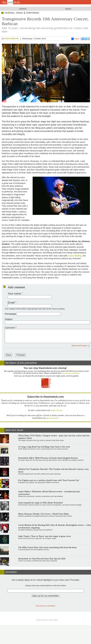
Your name (14, 294)
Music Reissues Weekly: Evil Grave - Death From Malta (44, 514)
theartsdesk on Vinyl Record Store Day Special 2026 (42, 559)
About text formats (79, 346)
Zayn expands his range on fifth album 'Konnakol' (41, 503)
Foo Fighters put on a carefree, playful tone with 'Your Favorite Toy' (49, 480)
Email (11, 303)
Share (75, 39)
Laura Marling (75, 256)
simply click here (57, 410)
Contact (39, 620)
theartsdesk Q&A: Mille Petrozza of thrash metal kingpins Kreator (48, 458)
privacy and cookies (51, 620)
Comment (10, 328)
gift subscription (52, 418)
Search (68, 9)
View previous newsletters (45, 606)
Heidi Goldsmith (12, 38)
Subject (9, 319)
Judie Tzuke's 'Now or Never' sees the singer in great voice (45, 536)
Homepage (10, 314)
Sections (23, 9)
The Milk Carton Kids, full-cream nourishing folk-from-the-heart (47, 547)
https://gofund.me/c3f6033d (71, 373)
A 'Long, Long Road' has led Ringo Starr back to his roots (44, 447)
